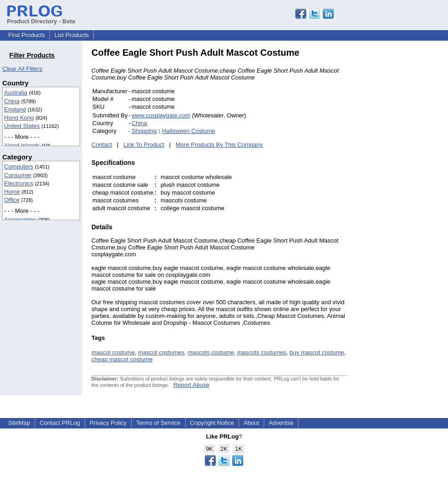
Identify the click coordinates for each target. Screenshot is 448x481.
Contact (102, 145)
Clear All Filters (22, 69)
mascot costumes (161, 352)
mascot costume (113, 352)
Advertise (281, 423)
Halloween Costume (188, 131)
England (15, 109)
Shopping (144, 131)
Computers (19, 166)
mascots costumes (262, 352)
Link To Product (144, 145)
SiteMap (19, 423)
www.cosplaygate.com (161, 115)
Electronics (19, 183)
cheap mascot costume (122, 359)
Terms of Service (158, 423)
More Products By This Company (219, 145)
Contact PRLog (60, 423)
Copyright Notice (212, 423)
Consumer (18, 175)
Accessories (20, 219)
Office (12, 200)
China (12, 101)
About (251, 423)
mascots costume (211, 352)
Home (12, 192)
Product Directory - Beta (41, 18)
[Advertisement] (409, 185)
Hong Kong (19, 118)
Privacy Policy (108, 423)
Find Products (27, 35)
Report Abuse (191, 385)
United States (22, 126)
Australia (16, 92)
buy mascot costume (317, 352)
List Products (72, 35)
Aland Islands (22, 145)
